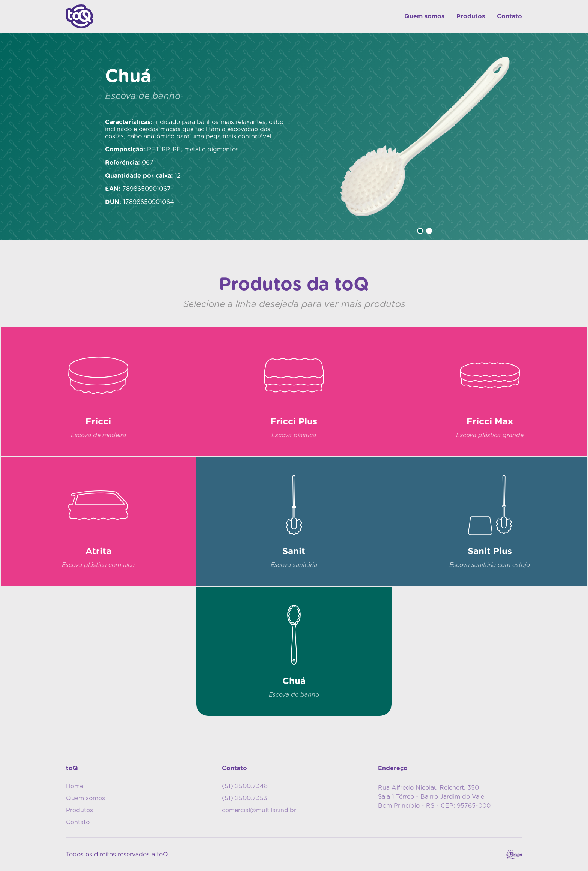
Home (75, 786)
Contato (509, 16)
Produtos (471, 16)
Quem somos (424, 16)
